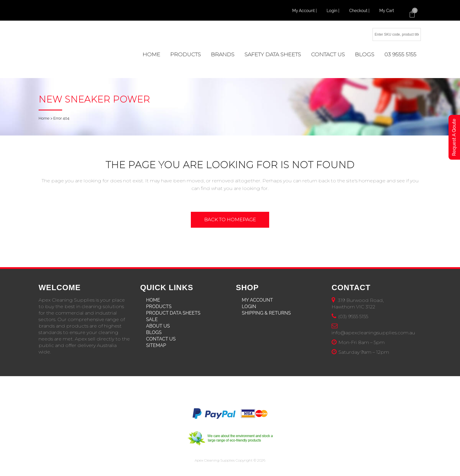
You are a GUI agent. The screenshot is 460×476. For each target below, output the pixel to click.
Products (159, 306)
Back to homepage (230, 220)
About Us (158, 326)
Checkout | (360, 11)
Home (44, 118)
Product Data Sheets (173, 313)
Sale (152, 319)
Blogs (154, 332)
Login (249, 306)
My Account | (305, 11)
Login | (334, 11)
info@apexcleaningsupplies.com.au (373, 333)
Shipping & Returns (266, 313)
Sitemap (156, 345)
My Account (257, 300)
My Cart (387, 11)
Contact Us (161, 339)
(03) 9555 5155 (353, 316)
